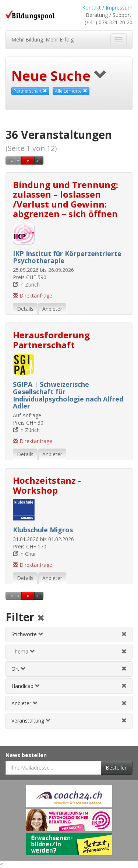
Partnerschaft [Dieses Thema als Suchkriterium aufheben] (30, 91)
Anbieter (25, 703)
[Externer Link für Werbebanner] (69, 796)
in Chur (24, 554)
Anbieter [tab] (52, 309)
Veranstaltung (31, 721)
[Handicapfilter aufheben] (124, 686)
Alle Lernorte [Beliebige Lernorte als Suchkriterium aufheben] (71, 91)
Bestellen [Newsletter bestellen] (117, 768)
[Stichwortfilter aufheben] (124, 634)
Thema (23, 651)
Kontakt (91, 8)
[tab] (69, 634)
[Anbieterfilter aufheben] (124, 703)
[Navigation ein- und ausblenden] (118, 40)
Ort (19, 669)
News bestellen (26, 755)
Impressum (119, 8)
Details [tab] (25, 309)
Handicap (26, 686)
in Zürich (26, 284)
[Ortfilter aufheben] (124, 669)
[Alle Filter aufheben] (41, 618)
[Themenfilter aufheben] (124, 651)
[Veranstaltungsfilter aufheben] (124, 721)
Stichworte (27, 634)
